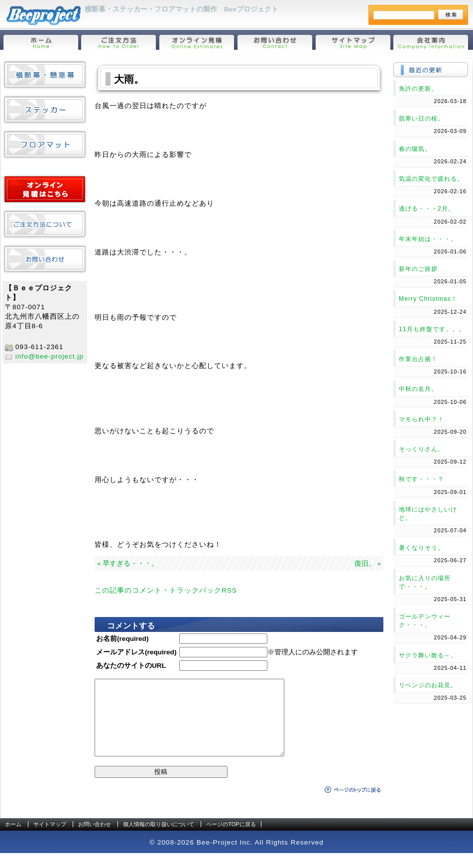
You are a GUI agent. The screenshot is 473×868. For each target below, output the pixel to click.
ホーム (13, 839)
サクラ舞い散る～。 (428, 655)
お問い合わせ (95, 839)
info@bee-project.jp (50, 356)
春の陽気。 (415, 149)
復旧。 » (368, 563)
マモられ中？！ (421, 419)
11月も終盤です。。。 (432, 329)
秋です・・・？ (421, 479)
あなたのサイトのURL (131, 666)
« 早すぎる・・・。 (128, 563)
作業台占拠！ (418, 359)
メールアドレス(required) (136, 652)
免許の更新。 (418, 89)
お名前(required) (122, 639)
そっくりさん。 (421, 449)
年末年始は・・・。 (428, 239)
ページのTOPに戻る (231, 839)
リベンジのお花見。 (428, 685)
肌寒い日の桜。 (421, 119)
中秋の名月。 (418, 389)
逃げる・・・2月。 (427, 209)
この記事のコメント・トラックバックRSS (166, 590)
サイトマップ (50, 839)
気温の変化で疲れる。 (431, 179)
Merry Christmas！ (428, 299)
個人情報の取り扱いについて (159, 839)
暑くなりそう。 (421, 548)
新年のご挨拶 (418, 269)
